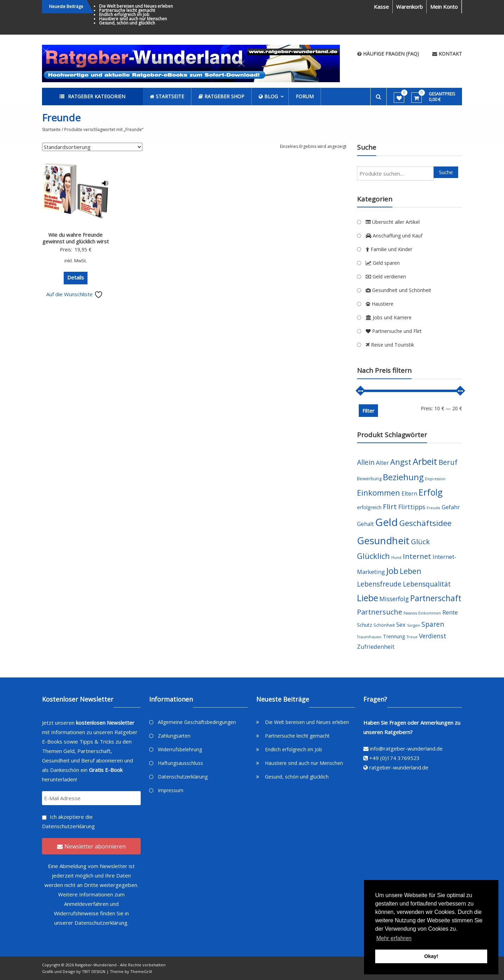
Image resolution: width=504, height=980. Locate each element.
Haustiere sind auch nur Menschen (133, 19)
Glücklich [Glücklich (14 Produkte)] (373, 556)
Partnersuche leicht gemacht (127, 10)
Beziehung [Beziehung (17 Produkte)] (403, 477)
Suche (446, 172)
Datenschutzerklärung (68, 826)
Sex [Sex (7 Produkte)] (401, 624)
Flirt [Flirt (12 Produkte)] (390, 506)
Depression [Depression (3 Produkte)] (435, 479)
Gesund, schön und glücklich (127, 23)
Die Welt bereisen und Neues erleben (136, 6)
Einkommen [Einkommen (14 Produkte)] (379, 493)
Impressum (171, 790)
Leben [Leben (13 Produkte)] (411, 571)
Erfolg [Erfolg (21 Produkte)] (431, 492)
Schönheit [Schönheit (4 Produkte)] (384, 625)
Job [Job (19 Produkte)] (392, 571)
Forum (305, 96)
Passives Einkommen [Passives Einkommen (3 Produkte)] (422, 613)
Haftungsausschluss (180, 763)
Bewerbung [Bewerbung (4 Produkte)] (369, 479)
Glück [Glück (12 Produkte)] (420, 541)
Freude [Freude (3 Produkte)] (433, 508)
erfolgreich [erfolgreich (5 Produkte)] (369, 507)
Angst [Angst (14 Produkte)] (401, 462)
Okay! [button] (431, 956)
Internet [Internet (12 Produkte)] (417, 556)
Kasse (381, 7)
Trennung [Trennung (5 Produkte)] (394, 636)
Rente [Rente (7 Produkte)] (450, 612)
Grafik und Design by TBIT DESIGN (74, 971)
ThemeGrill (141, 971)
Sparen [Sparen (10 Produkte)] (433, 624)
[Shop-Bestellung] (92, 147)
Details (76, 277)
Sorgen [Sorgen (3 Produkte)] (414, 625)
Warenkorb (409, 7)
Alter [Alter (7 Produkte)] (382, 463)
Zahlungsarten (174, 736)
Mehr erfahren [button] (394, 938)
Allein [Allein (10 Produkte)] (366, 462)
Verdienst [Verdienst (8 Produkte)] (433, 636)
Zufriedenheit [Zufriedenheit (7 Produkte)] (376, 647)
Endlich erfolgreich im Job (124, 15)
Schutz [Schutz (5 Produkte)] (365, 625)
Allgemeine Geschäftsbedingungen (197, 722)
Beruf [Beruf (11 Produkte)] (448, 462)
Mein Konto (444, 7)
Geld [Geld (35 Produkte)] (387, 522)
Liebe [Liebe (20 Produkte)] (367, 598)
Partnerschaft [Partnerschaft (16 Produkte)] (436, 598)
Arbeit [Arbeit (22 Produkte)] (425, 461)
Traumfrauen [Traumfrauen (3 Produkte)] (369, 637)
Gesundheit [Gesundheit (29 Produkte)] (383, 540)
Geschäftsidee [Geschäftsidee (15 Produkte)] (425, 523)
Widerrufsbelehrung (180, 749)
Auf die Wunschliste (75, 294)
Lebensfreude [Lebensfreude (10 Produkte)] (379, 584)
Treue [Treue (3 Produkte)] (412, 637)
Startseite (51, 130)
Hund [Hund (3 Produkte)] (396, 558)
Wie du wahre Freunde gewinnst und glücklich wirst (76, 238)
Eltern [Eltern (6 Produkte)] (409, 493)
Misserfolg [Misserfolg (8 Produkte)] (394, 599)
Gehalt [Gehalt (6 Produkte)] (365, 524)
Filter (368, 411)
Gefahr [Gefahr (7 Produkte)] (451, 507)
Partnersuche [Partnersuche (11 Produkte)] (380, 612)
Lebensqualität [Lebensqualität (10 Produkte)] (427, 584)
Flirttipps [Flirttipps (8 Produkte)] (412, 507)
